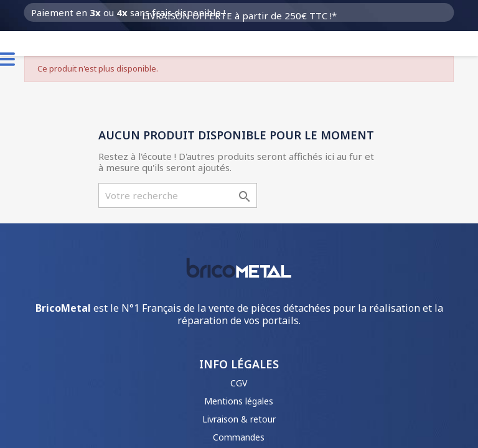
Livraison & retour (239, 419)
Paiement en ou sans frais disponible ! (128, 12)
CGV (239, 383)
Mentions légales (239, 401)
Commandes (239, 437)
